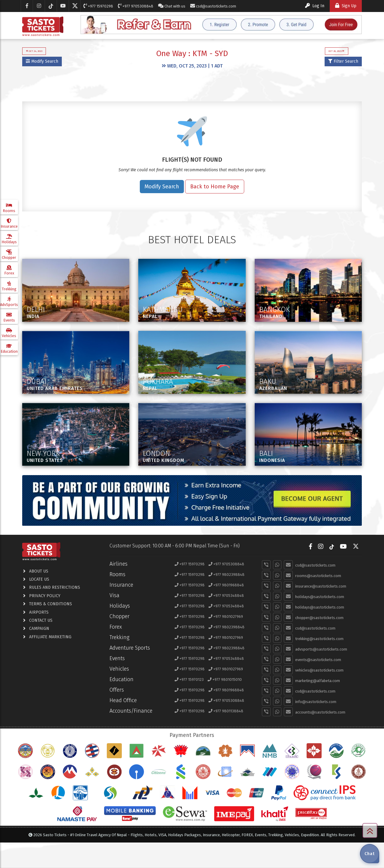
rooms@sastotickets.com (312, 601)
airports (39, 638)
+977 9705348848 (226, 621)
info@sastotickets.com (310, 727)
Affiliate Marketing (50, 662)
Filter (341, 68)
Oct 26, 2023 (341, 54)
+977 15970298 (98, 6)
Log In (315, 6)
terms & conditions (51, 629)
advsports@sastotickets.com (315, 674)
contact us (41, 646)
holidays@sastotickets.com (314, 622)
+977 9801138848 (226, 736)
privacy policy (45, 621)
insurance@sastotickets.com (315, 611)
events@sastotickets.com (312, 685)
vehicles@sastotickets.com (314, 695)
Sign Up (346, 6)
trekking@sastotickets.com (314, 664)
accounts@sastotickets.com (315, 737)
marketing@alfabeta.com (312, 706)
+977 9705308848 (136, 6)
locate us (39, 605)
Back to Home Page (215, 212)
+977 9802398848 (226, 600)
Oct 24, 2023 (43, 54)
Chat (370, 854)
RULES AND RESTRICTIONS (55, 613)
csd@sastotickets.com (213, 6)
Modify (43, 68)
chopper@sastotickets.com (314, 643)
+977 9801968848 (226, 610)
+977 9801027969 (226, 642)
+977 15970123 (190, 705)
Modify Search (162, 212)
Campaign (39, 654)
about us (39, 596)
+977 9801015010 (225, 705)
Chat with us (172, 6)
